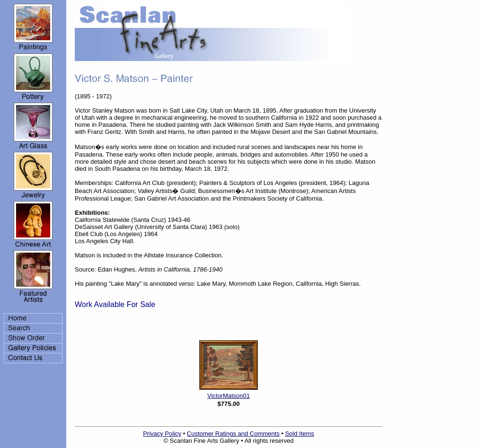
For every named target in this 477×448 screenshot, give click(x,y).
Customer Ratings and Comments (233, 434)
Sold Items (299, 434)
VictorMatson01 (229, 396)
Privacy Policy (162, 434)
